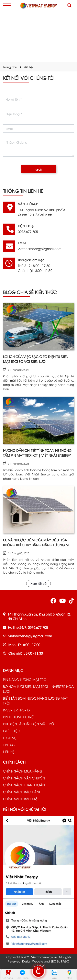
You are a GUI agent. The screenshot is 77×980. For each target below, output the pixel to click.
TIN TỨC (9, 745)
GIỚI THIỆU (11, 731)
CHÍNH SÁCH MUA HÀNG (23, 771)
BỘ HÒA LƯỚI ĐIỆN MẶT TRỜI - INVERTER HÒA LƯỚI (38, 689)
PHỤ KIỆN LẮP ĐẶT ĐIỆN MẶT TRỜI (29, 724)
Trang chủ (10, 67)
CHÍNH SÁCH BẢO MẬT (21, 799)
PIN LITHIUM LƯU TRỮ (18, 717)
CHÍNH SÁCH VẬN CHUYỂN (24, 778)
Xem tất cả (38, 583)
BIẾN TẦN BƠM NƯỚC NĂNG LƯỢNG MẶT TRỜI (35, 701)
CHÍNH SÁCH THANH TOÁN (24, 785)
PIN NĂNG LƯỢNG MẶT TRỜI (25, 679)
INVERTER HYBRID (16, 710)
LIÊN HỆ (9, 752)
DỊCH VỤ (10, 738)
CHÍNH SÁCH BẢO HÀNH (22, 792)
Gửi (39, 169)
